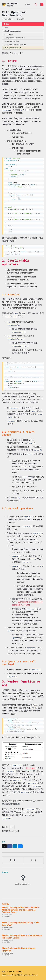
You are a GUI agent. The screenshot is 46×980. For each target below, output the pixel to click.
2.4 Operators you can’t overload (15, 44)
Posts (27, 4)
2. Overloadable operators (12, 31)
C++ (12, 827)
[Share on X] (4, 846)
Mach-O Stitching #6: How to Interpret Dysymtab (19, 949)
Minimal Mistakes (32, 975)
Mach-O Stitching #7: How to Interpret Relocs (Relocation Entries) (22, 937)
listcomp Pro (12, 5)
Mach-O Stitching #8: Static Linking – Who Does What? (21, 924)
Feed (19, 972)
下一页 (33, 860)
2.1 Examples (9, 34)
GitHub (10, 972)
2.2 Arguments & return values (14, 38)
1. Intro (6, 28)
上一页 (13, 860)
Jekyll (24, 975)
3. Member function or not (12, 48)
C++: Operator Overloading (14, 14)
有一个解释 (31, 768)
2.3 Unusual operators (12, 41)
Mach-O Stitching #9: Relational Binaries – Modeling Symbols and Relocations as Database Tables (21, 910)
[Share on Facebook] (10, 846)
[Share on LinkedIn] (15, 846)
